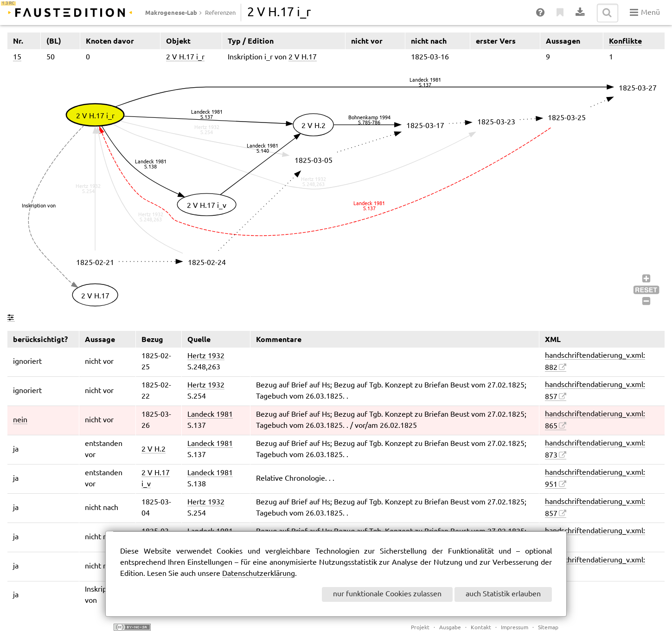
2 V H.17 (303, 57)
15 (17, 57)
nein (20, 420)
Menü (645, 13)
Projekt (420, 628)
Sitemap (548, 628)
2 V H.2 (154, 449)
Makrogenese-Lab (171, 13)
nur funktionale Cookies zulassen (387, 594)
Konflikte (625, 41)
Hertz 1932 (206, 356)
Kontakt (481, 628)
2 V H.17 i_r (185, 57)
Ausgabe (450, 628)
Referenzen (220, 13)
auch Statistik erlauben (503, 594)
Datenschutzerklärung (259, 574)
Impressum (515, 628)
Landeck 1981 (210, 415)
